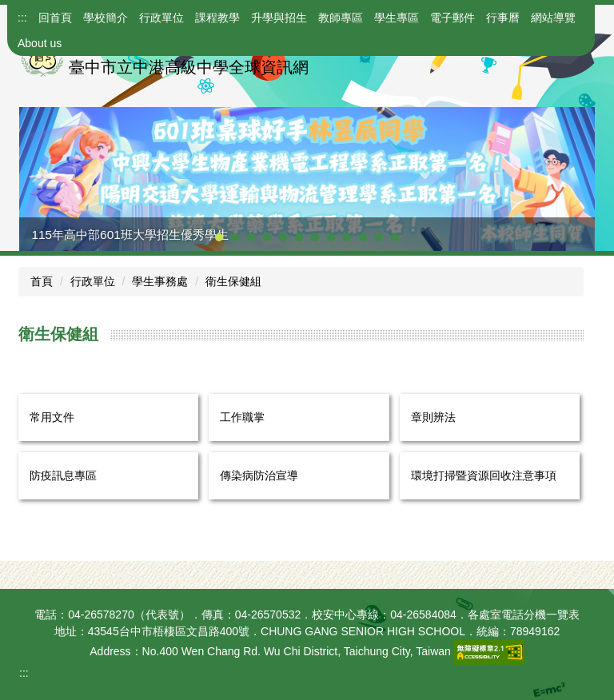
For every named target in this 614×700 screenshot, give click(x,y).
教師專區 (341, 18)
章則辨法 (433, 417)
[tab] (219, 237)
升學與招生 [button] (279, 18)
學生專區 (397, 18)
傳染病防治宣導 (259, 475)
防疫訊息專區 (63, 475)
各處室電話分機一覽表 (524, 614)
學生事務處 (160, 281)
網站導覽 (553, 18)
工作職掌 (242, 417)
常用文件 (52, 417)
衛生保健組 (233, 281)
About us (40, 43)
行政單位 (93, 281)
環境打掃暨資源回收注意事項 (484, 475)
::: (22, 18)
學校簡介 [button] (106, 18)
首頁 (42, 281)
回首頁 (55, 18)
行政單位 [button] (161, 18)
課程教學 (217, 18)
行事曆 (503, 18)
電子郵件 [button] (453, 18)
